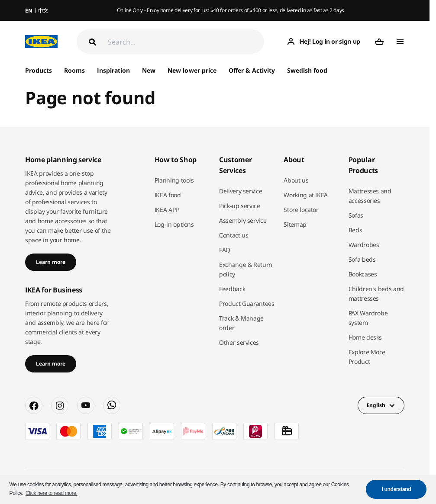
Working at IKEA (306, 195)
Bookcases (363, 274)
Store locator (301, 210)
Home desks (365, 337)
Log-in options (174, 224)
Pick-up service (240, 206)
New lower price (192, 70)
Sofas (356, 215)
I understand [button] (397, 489)
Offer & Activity (252, 70)
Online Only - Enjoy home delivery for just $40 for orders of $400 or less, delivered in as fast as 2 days (231, 10)
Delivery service (241, 191)
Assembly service (243, 220)
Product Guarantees (247, 303)
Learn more (51, 262)
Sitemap (295, 224)
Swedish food (307, 70)
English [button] (376, 405)
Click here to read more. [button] (52, 493)
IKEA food (168, 195)
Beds (355, 230)
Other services (239, 342)
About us (296, 180)
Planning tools (174, 180)
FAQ (225, 250)
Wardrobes (364, 245)
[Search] (186, 42)
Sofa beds (362, 259)
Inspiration (113, 70)
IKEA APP (167, 210)
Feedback (232, 289)
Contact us (234, 235)
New (149, 70)
